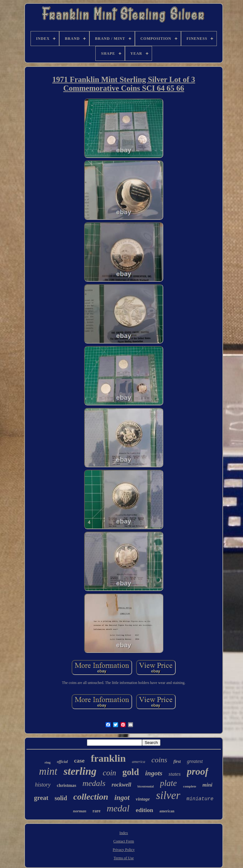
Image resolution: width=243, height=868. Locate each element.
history (43, 785)
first (177, 762)
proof (198, 771)
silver (168, 795)
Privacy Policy (124, 850)
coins (159, 760)
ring (48, 762)
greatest (195, 761)
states (175, 774)
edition (145, 810)
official (62, 762)
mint (48, 771)
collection (91, 797)
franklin (108, 758)
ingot (122, 798)
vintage (143, 799)
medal (118, 808)
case (79, 761)
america (138, 762)
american (167, 811)
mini (207, 785)
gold (131, 772)
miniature (200, 799)
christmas (67, 785)
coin (110, 773)
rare (96, 811)
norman (80, 811)
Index (124, 833)
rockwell (121, 785)
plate (169, 783)
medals (94, 783)
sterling (80, 771)
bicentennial (145, 786)
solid (61, 798)
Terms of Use (124, 858)
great (41, 798)
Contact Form (124, 841)
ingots (154, 773)
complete (190, 786)
